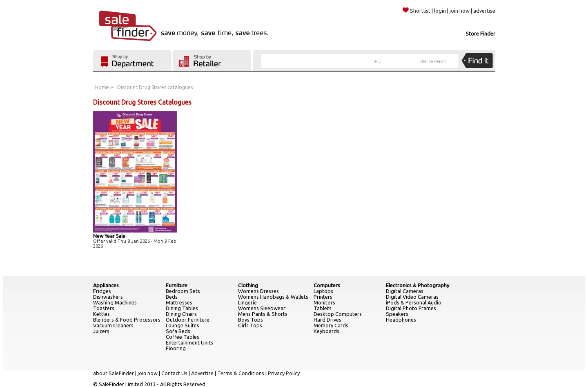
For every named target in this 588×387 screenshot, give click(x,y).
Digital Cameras (405, 291)
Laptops (323, 291)
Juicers (101, 331)
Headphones (401, 320)
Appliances (106, 285)
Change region (433, 61)
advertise (484, 11)
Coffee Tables (183, 337)
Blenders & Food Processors (127, 320)
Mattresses (179, 302)
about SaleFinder (114, 373)
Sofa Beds (178, 331)
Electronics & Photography (418, 285)
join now (460, 11)
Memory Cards (331, 325)
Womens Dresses (258, 291)
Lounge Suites (183, 325)
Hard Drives (327, 320)
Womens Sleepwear (262, 308)
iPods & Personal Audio (414, 302)
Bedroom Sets (183, 291)
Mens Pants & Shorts (263, 314)
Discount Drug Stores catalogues (155, 87)
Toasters (104, 308)
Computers (327, 285)
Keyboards (326, 331)
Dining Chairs (181, 314)
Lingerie (247, 302)
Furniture (177, 285)
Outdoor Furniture (188, 320)
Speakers (397, 314)
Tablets (323, 308)
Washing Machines (115, 302)
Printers (323, 297)
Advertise (202, 373)
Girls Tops (250, 325)
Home (102, 87)
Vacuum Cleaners (113, 325)
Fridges (102, 291)
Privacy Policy (284, 373)
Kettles (101, 314)
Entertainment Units (189, 342)
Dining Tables (182, 308)
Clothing (248, 285)
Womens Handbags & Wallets (273, 297)
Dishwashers (108, 297)
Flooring (176, 348)
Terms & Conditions (241, 373)
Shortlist (416, 11)
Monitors (324, 302)
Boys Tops (251, 320)
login (440, 11)
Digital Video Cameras (412, 297)
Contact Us (174, 373)
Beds (172, 297)
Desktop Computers (338, 314)
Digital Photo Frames (411, 308)
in (377, 61)
